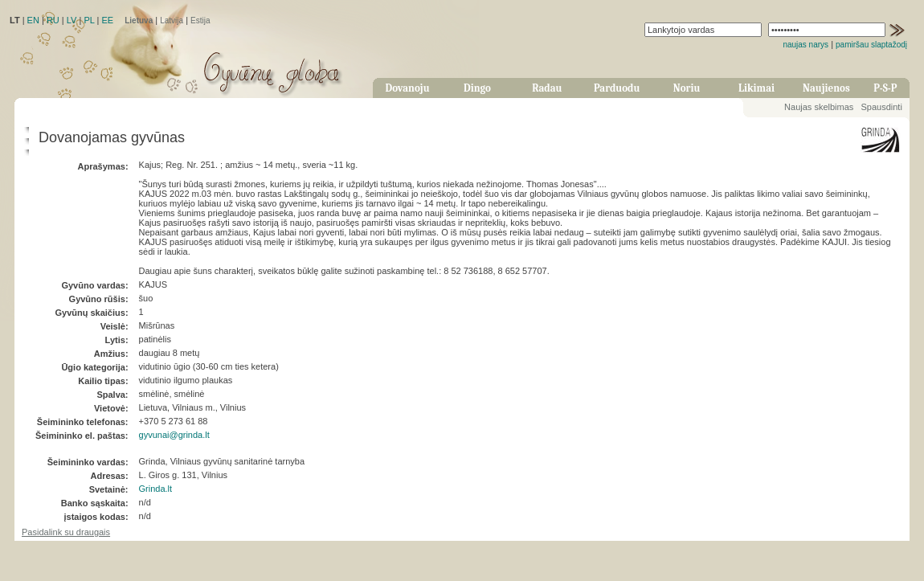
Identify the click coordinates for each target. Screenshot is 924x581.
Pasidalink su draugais (66, 532)
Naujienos (826, 88)
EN (33, 20)
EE (107, 20)
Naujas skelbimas (819, 107)
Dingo (477, 88)
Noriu (687, 88)
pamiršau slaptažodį (871, 45)
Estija (200, 20)
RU (53, 20)
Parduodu (617, 88)
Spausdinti (881, 107)
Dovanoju (408, 88)
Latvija (172, 20)
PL (89, 20)
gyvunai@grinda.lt (174, 435)
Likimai (756, 88)
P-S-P (885, 88)
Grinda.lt (156, 489)
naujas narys (805, 45)
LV (72, 20)
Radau (547, 88)
